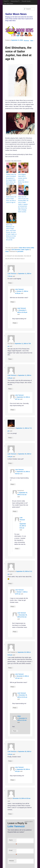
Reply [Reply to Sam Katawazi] (11, 668)
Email (13, 851)
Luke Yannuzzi (12, 274)
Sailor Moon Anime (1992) (26, 248)
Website (11, 861)
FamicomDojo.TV (15, 1)
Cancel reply (29, 822)
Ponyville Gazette (26, 1)
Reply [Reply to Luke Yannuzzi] (11, 283)
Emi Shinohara (16, 250)
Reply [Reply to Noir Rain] (11, 359)
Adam (7, 251)
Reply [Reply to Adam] (15, 731)
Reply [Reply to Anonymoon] (15, 511)
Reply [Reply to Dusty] (11, 814)
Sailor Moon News (8, 4)
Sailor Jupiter (25, 250)
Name (13, 841)
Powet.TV (6, 1)
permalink (20, 251)
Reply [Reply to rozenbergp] (11, 438)
